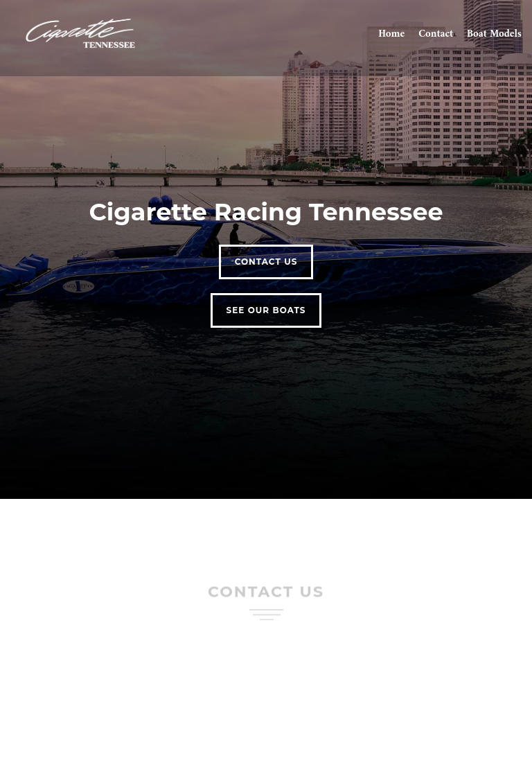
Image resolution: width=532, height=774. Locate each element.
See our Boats (266, 310)
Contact (436, 35)
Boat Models (494, 35)
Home (391, 35)
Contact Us (266, 262)
